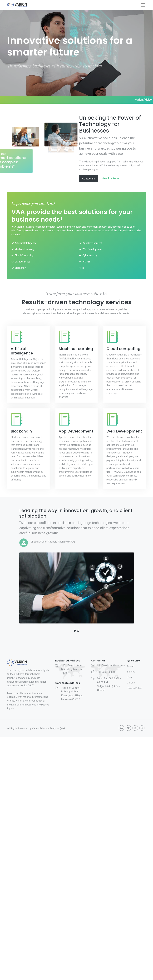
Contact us (89, 179)
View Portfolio (110, 178)
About (130, 666)
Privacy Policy (134, 688)
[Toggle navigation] (143, 5)
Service (131, 672)
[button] (75, 631)
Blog (129, 677)
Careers (131, 683)
